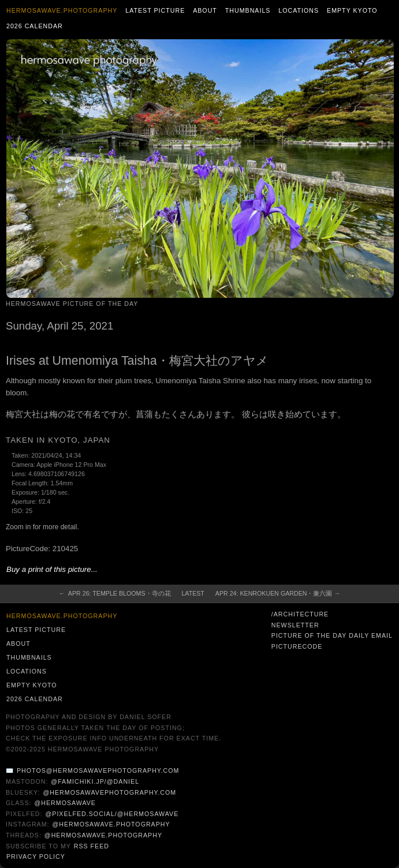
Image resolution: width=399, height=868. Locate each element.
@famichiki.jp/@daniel (95, 781)
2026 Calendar (35, 26)
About (205, 10)
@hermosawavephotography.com (110, 792)
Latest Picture (155, 10)
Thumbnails (248, 10)
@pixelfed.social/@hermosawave (112, 814)
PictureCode (297, 646)
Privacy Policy (36, 856)
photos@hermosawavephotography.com (98, 770)
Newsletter (295, 625)
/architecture (300, 614)
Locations (299, 10)
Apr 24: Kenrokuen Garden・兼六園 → (278, 593)
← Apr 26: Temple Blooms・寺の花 (115, 593)
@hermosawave (65, 803)
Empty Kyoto (352, 10)
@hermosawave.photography (111, 824)
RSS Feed (92, 846)
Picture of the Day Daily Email (332, 635)
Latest (193, 593)
